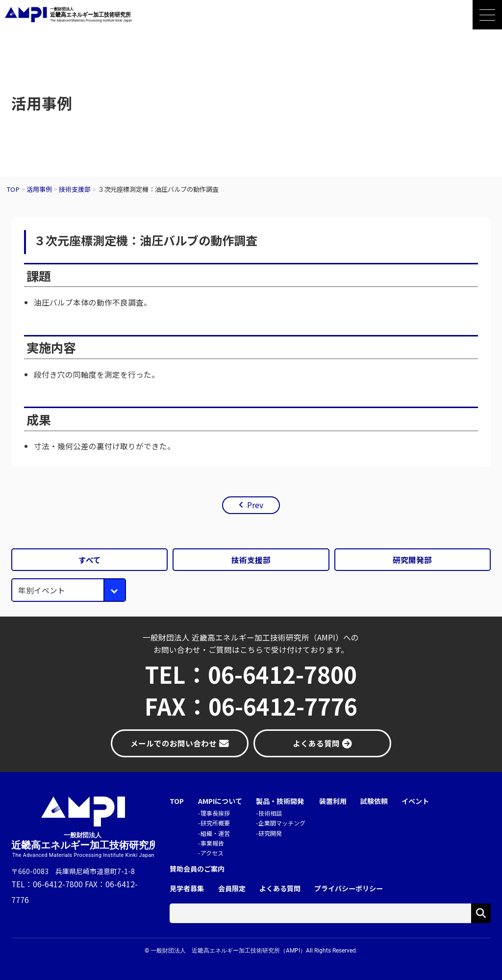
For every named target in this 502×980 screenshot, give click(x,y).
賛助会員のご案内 (197, 869)
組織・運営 (215, 833)
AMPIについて (220, 801)
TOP (177, 801)
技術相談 (270, 813)
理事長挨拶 (215, 813)
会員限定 (232, 889)
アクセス (212, 853)
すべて (90, 560)
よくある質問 (280, 889)
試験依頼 (374, 801)
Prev (255, 505)
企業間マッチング (282, 823)
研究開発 (270, 833)
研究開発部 (412, 560)
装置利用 (333, 801)
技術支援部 (251, 560)
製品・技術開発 (280, 801)
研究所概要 (215, 823)
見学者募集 (187, 889)
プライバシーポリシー (349, 889)
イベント (415, 801)
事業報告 (212, 843)
